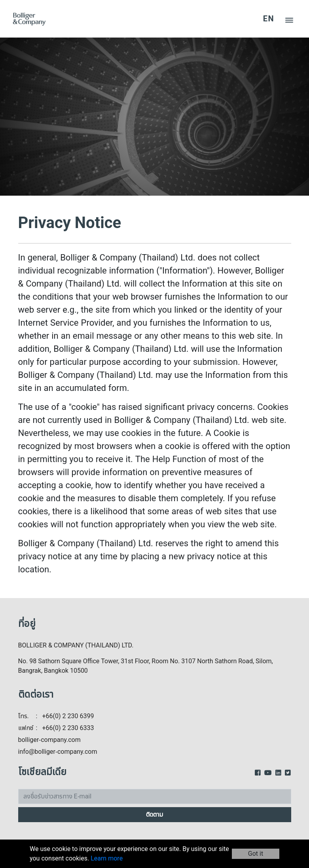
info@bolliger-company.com (58, 752)
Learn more (107, 859)
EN (269, 19)
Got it (256, 854)
